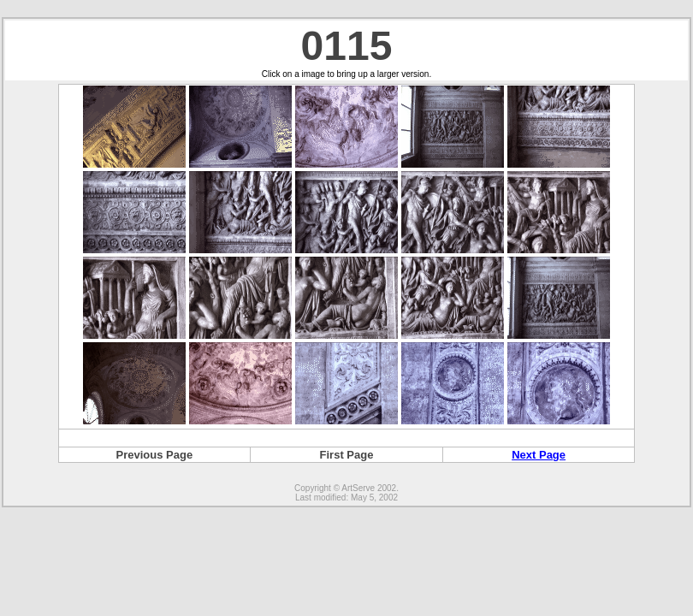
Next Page (539, 455)
